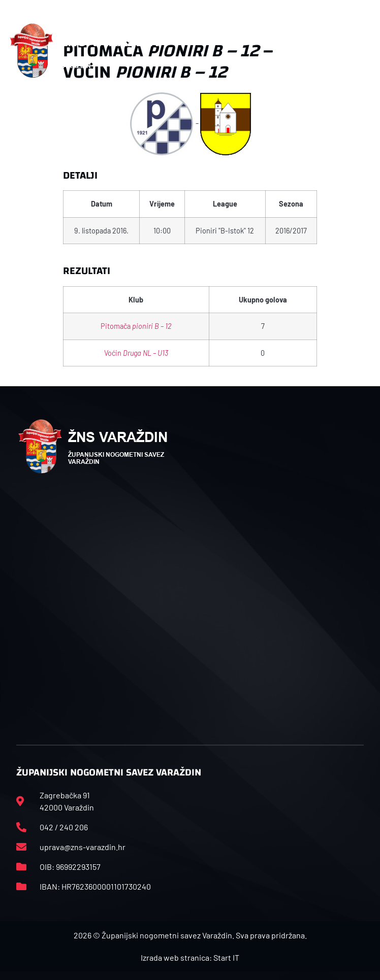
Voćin (136, 353)
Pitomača (136, 326)
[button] (365, 51)
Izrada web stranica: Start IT (190, 957)
